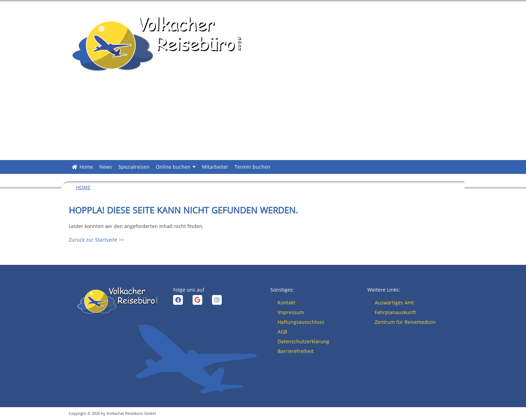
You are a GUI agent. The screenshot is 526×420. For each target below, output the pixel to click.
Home (86, 167)
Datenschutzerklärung (303, 341)
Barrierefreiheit (296, 351)
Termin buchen (252, 167)
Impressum (291, 312)
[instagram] (217, 300)
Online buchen (176, 167)
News (106, 167)
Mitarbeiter (215, 167)
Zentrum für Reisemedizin (405, 322)
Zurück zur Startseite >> (96, 240)
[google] (197, 300)
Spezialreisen (134, 167)
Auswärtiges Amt (394, 303)
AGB (282, 332)
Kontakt (286, 303)
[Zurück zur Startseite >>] (155, 44)
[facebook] (178, 300)
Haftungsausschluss (301, 322)
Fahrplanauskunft (395, 312)
